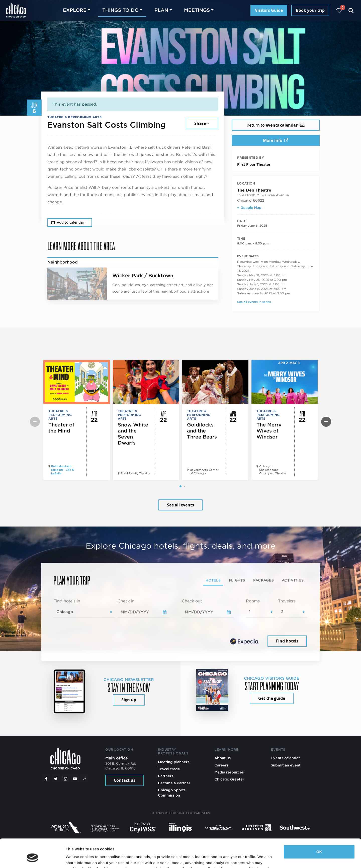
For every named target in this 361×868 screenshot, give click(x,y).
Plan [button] (161, 10)
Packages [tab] (263, 580)
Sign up (129, 700)
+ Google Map (249, 208)
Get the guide (272, 698)
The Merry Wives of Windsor (269, 431)
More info (276, 140)
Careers (221, 765)
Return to (276, 125)
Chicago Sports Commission (172, 792)
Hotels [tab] (213, 580)
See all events (180, 505)
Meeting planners (174, 762)
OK (319, 827)
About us (222, 758)
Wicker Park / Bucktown (143, 276)
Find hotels (287, 641)
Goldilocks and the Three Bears (202, 431)
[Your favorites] (339, 10)
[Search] (351, 10)
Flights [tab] (237, 580)
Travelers (287, 601)
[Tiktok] (85, 779)
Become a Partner (174, 783)
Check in (126, 601)
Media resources (229, 772)
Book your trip (310, 10)
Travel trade (169, 769)
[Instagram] (65, 779)
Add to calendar (68, 222)
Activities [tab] (293, 580)
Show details (77, 858)
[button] (180, 486)
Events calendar (285, 758)
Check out (192, 601)
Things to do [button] (120, 10)
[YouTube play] (75, 779)
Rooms (253, 601)
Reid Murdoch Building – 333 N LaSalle (63, 470)
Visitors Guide (269, 10)
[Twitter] (56, 779)
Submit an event (286, 765)
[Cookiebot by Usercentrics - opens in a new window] (32, 858)
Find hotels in (67, 601)
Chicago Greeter (229, 779)
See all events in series (254, 302)
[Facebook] (46, 779)
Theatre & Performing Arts (74, 117)
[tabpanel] (180, 623)
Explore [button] (75, 10)
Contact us (125, 780)
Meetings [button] (197, 10)
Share (201, 123)
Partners (166, 776)
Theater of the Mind (61, 428)
